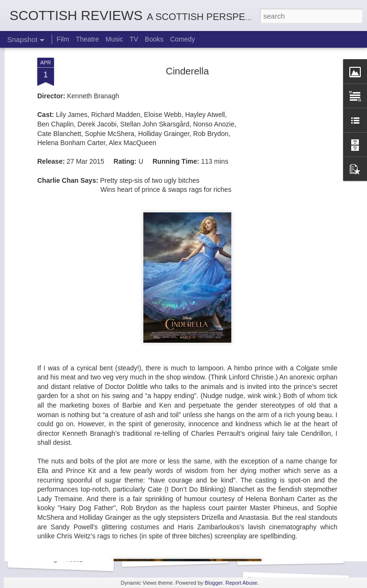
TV (134, 39)
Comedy (183, 39)
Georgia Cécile (61, 559)
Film (63, 39)
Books (154, 39)
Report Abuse (242, 583)
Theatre (87, 39)
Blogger (213, 583)
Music (114, 39)
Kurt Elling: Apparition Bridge (186, 554)
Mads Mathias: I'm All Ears (298, 553)
